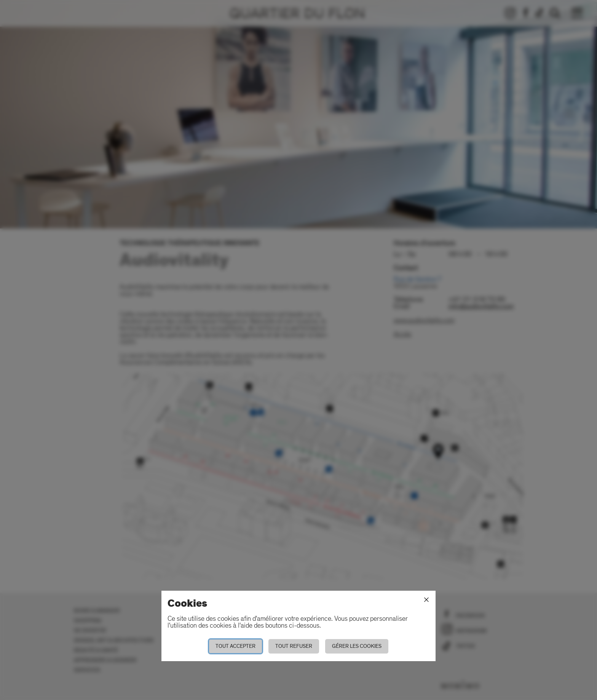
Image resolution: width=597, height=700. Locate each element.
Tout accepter (235, 646)
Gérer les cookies (357, 646)
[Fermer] (426, 600)
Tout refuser (294, 646)
